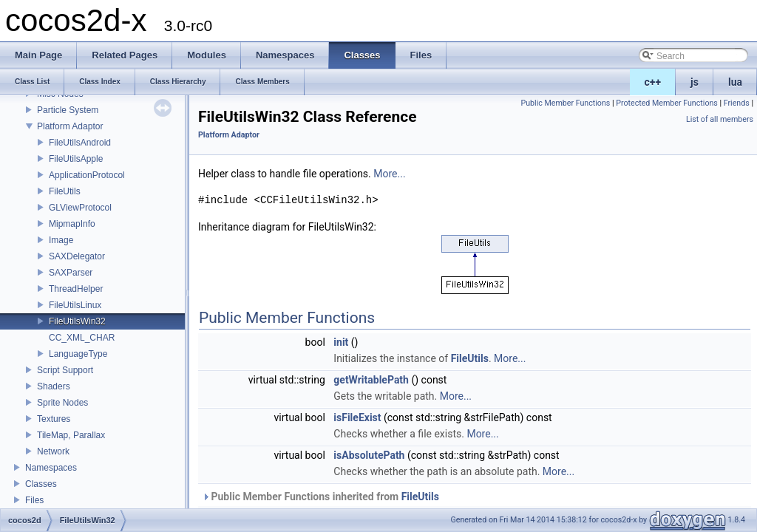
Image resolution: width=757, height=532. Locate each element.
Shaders (54, 386)
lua (735, 82)
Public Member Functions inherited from (320, 497)
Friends (737, 103)
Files (34, 500)
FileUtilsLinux (75, 305)
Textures (54, 419)
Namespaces (51, 468)
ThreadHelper (76, 289)
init (341, 342)
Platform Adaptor (70, 126)
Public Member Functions (565, 103)
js (695, 82)
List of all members (720, 119)
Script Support (65, 370)
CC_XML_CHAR (82, 338)
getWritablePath (371, 380)
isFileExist (357, 417)
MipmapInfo (72, 224)
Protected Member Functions (667, 103)
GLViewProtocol (80, 208)
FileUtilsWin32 (77, 321)
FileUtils (65, 191)
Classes (41, 484)
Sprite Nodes (62, 403)
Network (53, 451)
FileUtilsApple (76, 159)
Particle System (68, 110)
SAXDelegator (77, 256)
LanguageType (78, 354)
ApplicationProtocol (87, 175)
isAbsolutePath (369, 455)
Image (61, 240)
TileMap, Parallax (71, 435)
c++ (653, 82)
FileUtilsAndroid (80, 143)
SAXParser (71, 273)
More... (389, 174)
